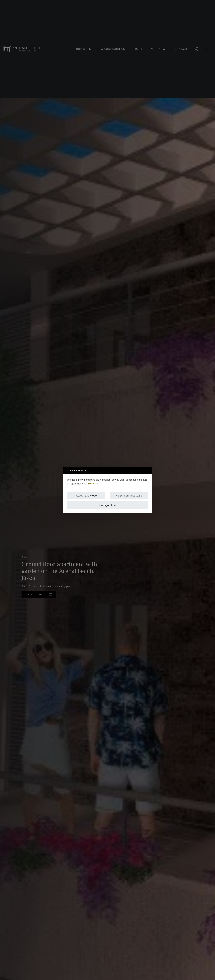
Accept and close (86, 495)
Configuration (108, 505)
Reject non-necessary (129, 495)
